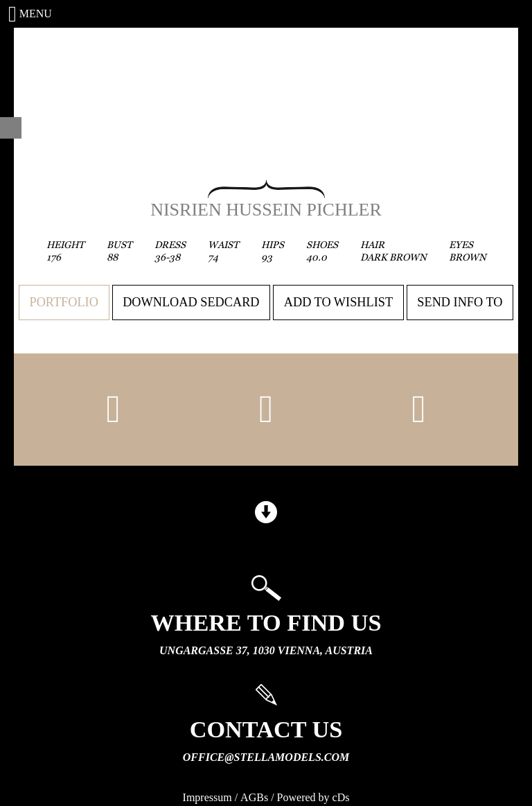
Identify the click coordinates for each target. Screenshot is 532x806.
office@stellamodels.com (266, 757)
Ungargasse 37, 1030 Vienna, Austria (266, 650)
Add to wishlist (338, 302)
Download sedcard (191, 302)
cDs (341, 797)
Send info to (460, 302)
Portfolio (64, 302)
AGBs (254, 797)
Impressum (207, 797)
